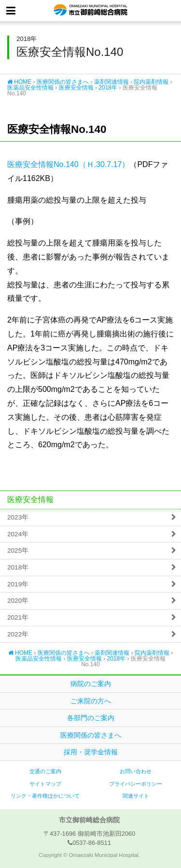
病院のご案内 (91, 684)
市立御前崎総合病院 (90, 11)
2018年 (108, 88)
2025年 (18, 551)
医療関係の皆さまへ (63, 82)
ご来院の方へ (91, 701)
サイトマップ (45, 784)
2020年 (18, 601)
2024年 (18, 534)
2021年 (18, 617)
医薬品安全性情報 (30, 88)
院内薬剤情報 (151, 82)
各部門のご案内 (91, 718)
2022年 (18, 634)
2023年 (18, 517)
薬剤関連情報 (111, 82)
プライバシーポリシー (136, 784)
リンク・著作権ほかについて (45, 796)
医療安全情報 (76, 88)
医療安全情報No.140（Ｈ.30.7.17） (68, 164)
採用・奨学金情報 (91, 752)
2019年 (18, 584)
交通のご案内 (45, 771)
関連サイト (136, 796)
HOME (19, 82)
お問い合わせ (136, 771)
